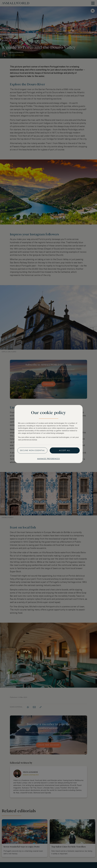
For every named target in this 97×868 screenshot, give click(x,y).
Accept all (65, 450)
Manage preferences (49, 459)
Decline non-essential (32, 450)
